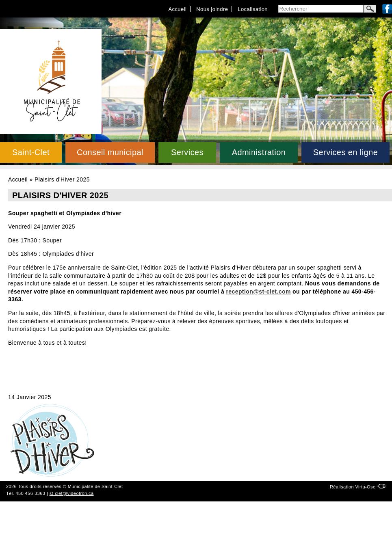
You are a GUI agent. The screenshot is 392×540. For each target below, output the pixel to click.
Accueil (177, 9)
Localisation (253, 9)
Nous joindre (212, 9)
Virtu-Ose (365, 487)
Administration (259, 152)
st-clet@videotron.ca (72, 493)
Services (187, 152)
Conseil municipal (110, 152)
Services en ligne (345, 152)
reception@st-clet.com (258, 292)
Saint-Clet (31, 152)
